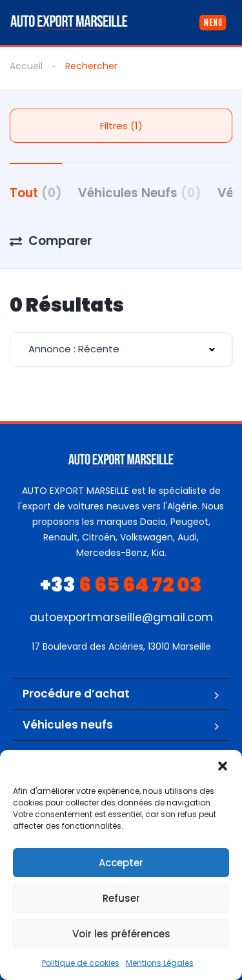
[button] (223, 766)
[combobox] (121, 349)
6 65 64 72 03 (121, 585)
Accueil (26, 66)
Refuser (121, 898)
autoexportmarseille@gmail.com (121, 617)
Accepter (121, 863)
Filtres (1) (121, 126)
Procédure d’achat (76, 694)
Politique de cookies (81, 963)
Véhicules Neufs (140, 193)
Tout (36, 193)
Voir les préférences (121, 934)
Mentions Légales (160, 963)
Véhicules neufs (68, 725)
